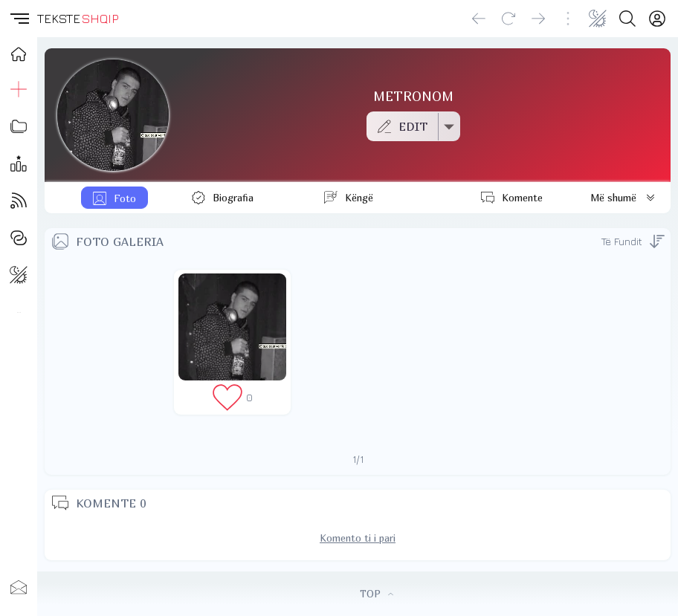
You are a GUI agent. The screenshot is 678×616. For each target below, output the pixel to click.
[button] (19, 19)
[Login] (657, 19)
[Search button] (627, 19)
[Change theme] (598, 19)
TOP (377, 594)
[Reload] (508, 19)
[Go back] (479, 19)
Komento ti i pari (358, 538)
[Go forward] (538, 19)
